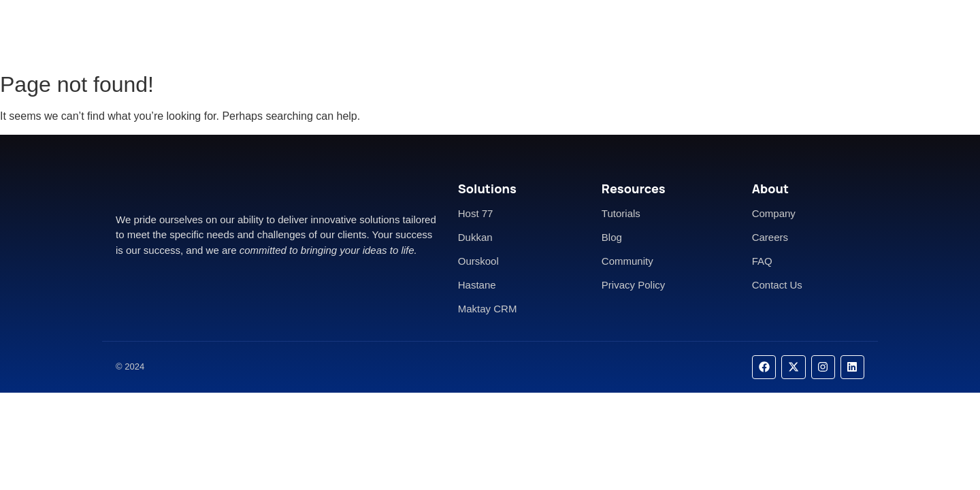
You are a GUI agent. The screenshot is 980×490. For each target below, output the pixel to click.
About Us (461, 32)
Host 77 (476, 213)
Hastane (477, 285)
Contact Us (531, 32)
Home (404, 32)
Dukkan (475, 237)
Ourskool (478, 261)
